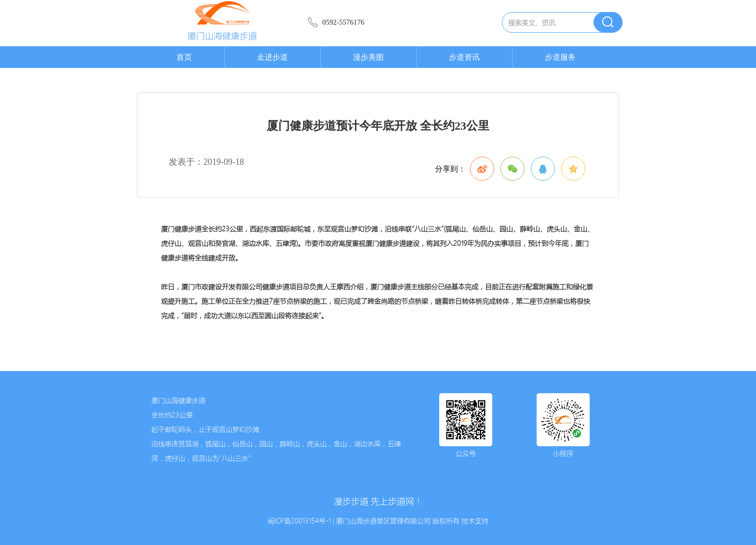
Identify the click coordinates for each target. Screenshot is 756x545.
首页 (184, 57)
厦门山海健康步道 (222, 36)
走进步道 (272, 57)
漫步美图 (368, 57)
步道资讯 (464, 57)
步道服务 (560, 57)
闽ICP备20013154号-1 (299, 521)
